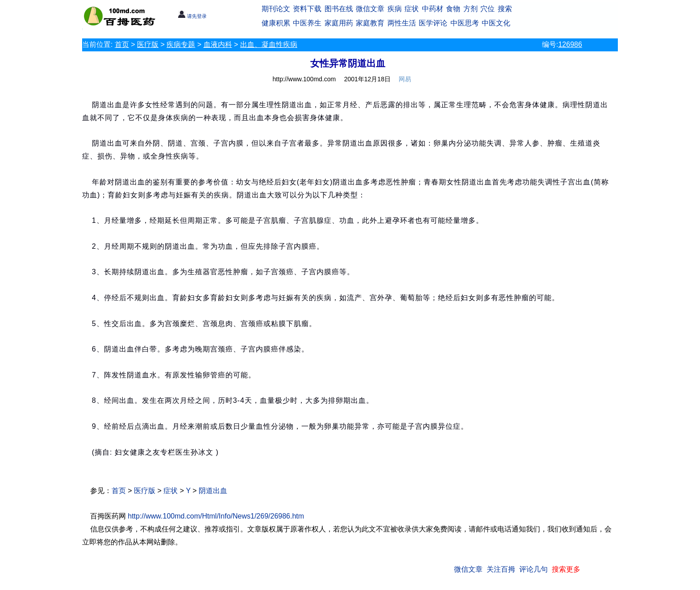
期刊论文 (276, 9)
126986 (570, 44)
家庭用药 (339, 23)
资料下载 (307, 9)
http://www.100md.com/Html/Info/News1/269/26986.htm (216, 516)
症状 (412, 9)
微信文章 (370, 9)
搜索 (505, 9)
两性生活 (402, 23)
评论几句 (533, 569)
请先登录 (192, 16)
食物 (453, 9)
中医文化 (496, 23)
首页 (122, 44)
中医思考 (465, 23)
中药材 (433, 9)
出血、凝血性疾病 (269, 44)
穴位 (487, 9)
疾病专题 (181, 44)
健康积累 (276, 23)
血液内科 (218, 44)
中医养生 (307, 23)
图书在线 (339, 9)
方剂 (471, 9)
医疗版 (148, 44)
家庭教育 (370, 23)
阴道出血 (213, 491)
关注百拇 (501, 569)
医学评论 (433, 23)
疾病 (395, 9)
